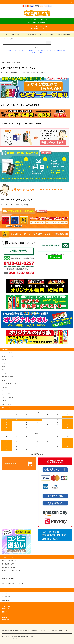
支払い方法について (7, 631)
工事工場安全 (32, 50)
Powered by (13, 639)
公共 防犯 (22, 50)
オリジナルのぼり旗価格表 (46, 35)
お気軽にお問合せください (39, 29)
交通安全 (10, 50)
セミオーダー (52, 50)
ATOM (65, 631)
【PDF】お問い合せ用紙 (8, 564)
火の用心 (16, 50)
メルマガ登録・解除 (56, 631)
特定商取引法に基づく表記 (34, 631)
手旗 (41, 52)
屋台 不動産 (40, 50)
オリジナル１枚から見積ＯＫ (13, 35)
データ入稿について (30, 35)
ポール (46, 50)
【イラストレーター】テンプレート (11, 571)
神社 (27, 50)
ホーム (4, 57)
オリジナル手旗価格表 (63, 35)
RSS (62, 631)
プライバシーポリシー (46, 631)
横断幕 (65, 50)
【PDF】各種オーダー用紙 (9, 567)
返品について (24, 631)
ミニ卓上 (59, 50)
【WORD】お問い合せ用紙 (9, 561)
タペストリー (35, 52)
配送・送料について (16, 631)
